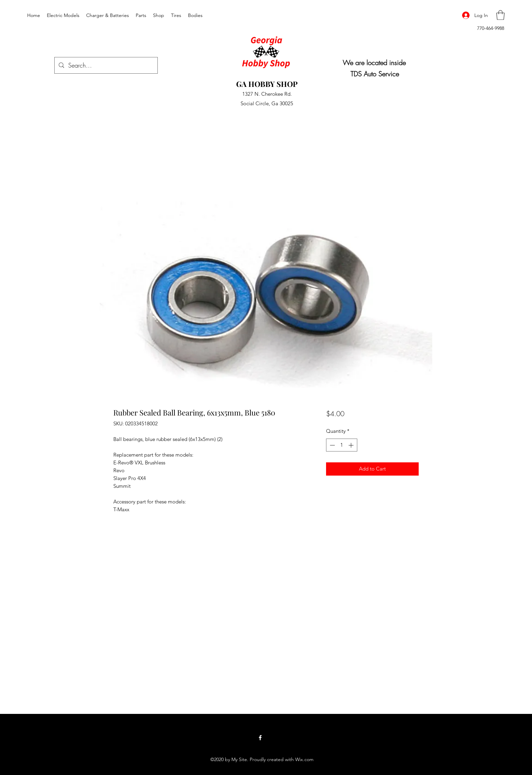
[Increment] (352, 445)
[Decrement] (332, 445)
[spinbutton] (341, 445)
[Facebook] (260, 738)
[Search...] (106, 66)
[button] (500, 15)
